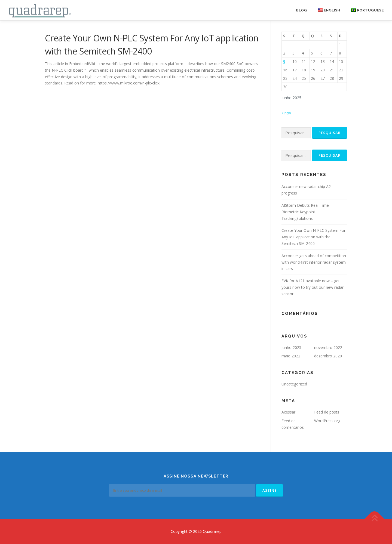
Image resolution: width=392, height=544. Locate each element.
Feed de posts (327, 412)
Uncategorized (294, 384)
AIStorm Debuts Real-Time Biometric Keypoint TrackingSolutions (305, 212)
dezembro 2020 (328, 356)
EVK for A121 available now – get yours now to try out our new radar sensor (313, 287)
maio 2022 (291, 356)
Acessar (288, 412)
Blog (302, 10)
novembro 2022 (328, 347)
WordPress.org (327, 421)
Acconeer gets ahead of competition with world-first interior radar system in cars (314, 262)
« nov (286, 113)
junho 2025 (291, 347)
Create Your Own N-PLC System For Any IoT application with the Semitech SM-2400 (313, 237)
